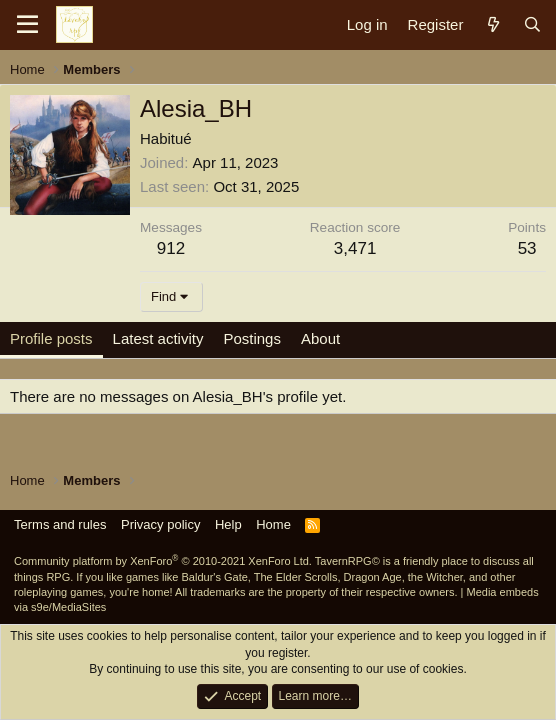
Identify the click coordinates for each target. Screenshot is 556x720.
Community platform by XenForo (163, 561)
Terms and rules (60, 524)
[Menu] (27, 25)
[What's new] (492, 24)
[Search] (532, 24)
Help (228, 524)
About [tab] (320, 338)
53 (527, 248)
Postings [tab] (252, 338)
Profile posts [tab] (51, 338)
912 (171, 248)
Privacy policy (160, 524)
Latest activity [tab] (158, 338)
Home (273, 524)
